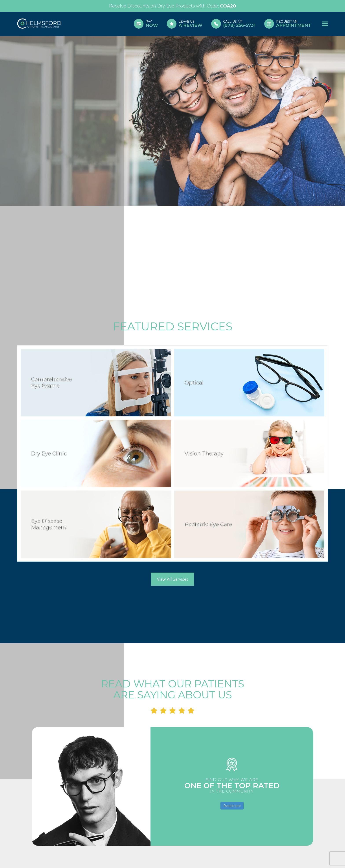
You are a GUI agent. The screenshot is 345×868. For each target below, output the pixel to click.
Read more (232, 806)
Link (172, 6)
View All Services (173, 579)
